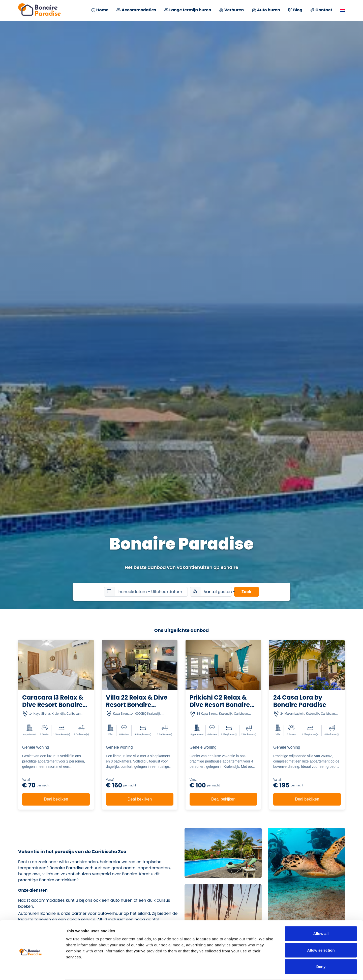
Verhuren (232, 10)
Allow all (321, 914)
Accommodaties (136, 10)
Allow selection (321, 931)
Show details (265, 970)
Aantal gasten (218, 592)
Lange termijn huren (188, 10)
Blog (295, 10)
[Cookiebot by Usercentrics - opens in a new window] (33, 970)
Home (100, 10)
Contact (321, 10)
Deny (321, 947)
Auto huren (266, 10)
